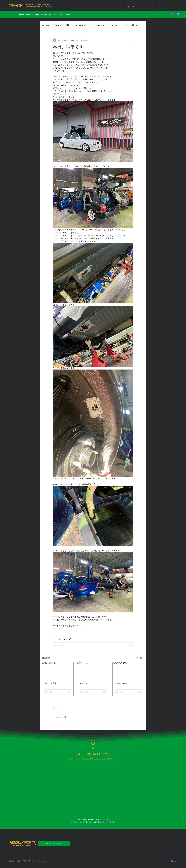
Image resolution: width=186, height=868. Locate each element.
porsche (124, 25)
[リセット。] (93, 671)
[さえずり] (178, 14)
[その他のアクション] (132, 40)
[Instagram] (175, 14)
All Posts (45, 25)
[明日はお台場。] (58, 671)
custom (114, 25)
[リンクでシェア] (70, 639)
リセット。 (85, 683)
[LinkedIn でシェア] (65, 639)
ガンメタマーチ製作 (62, 25)
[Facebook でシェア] (54, 639)
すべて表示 (140, 658)
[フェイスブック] (171, 14)
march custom (101, 25)
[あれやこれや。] (128, 671)
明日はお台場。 (52, 683)
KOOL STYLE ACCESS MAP (93, 754)
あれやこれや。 (122, 683)
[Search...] (140, 6)
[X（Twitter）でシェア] (59, 639)
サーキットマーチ (83, 25)
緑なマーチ (137, 25)
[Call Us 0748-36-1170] (54, 844)
